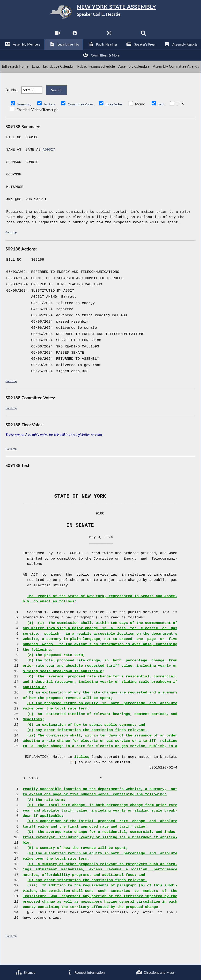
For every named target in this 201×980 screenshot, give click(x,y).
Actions (50, 119)
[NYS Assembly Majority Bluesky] (127, 36)
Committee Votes (82, 119)
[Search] (144, 36)
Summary (25, 119)
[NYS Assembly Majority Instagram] (109, 36)
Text (165, 119)
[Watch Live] (57, 36)
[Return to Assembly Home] (100, 13)
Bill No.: (12, 102)
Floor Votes (117, 119)
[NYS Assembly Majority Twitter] (92, 36)
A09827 (49, 165)
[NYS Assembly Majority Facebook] (74, 36)
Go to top (11, 247)
